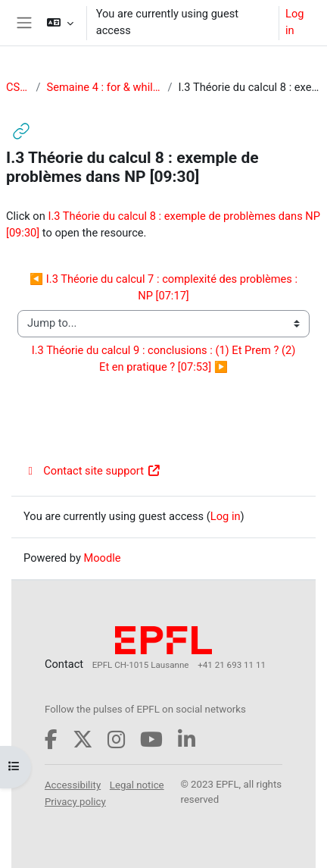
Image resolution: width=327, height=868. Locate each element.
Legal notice (137, 785)
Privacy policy (75, 802)
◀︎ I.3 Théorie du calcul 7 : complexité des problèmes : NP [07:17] (165, 287)
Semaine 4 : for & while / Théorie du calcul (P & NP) (104, 87)
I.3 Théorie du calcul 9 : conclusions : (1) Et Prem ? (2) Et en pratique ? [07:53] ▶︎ (165, 359)
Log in (294, 22)
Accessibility (73, 785)
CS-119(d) (18, 87)
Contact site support (92, 471)
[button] (59, 23)
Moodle (102, 558)
